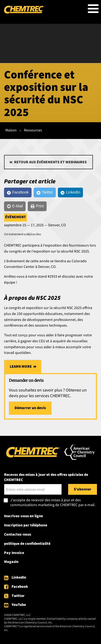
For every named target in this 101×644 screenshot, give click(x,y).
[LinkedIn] (71, 192)
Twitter (18, 596)
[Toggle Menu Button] (93, 9)
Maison (11, 130)
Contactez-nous (18, 535)
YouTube (19, 605)
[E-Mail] (15, 206)
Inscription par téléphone (26, 525)
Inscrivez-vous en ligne (23, 516)
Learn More (21, 367)
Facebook (20, 587)
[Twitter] (45, 192)
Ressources (33, 130)
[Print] (37, 206)
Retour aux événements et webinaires (50, 162)
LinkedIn (19, 577)
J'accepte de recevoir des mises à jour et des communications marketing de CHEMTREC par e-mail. (53, 503)
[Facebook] (18, 192)
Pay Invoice (14, 553)
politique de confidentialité (27, 544)
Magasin (11, 562)
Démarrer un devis (30, 408)
